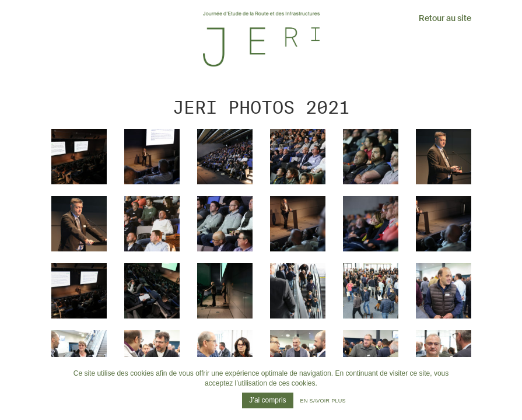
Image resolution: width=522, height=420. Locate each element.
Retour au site (445, 18)
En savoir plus (323, 401)
